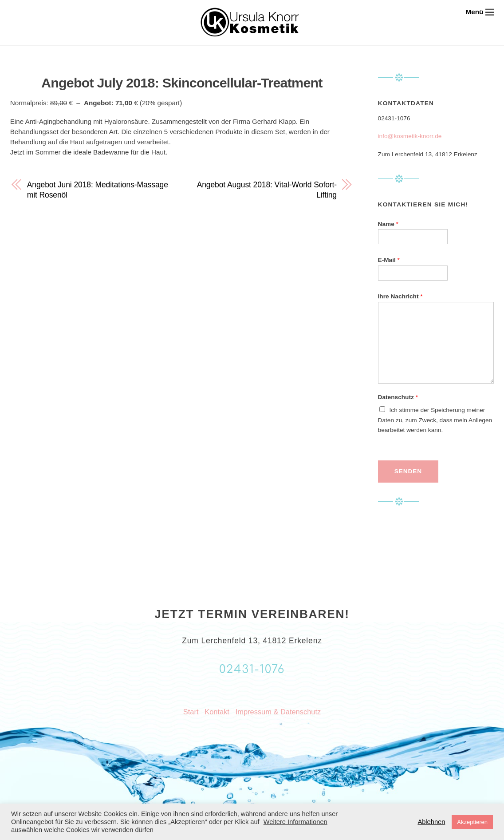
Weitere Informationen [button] (295, 822)
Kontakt (217, 712)
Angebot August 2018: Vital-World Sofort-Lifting (267, 190)
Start (191, 712)
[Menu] (480, 12)
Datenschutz (398, 397)
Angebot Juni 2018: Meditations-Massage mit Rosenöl (98, 190)
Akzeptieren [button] (472, 822)
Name (388, 224)
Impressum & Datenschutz (278, 712)
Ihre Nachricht (400, 296)
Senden (408, 471)
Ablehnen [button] (431, 822)
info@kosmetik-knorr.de (410, 136)
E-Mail (389, 260)
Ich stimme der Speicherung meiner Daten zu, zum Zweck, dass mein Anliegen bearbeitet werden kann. (435, 420)
